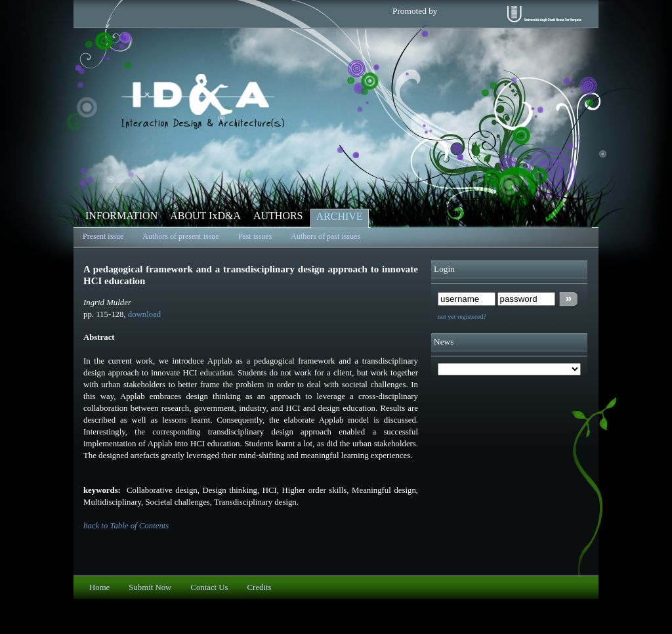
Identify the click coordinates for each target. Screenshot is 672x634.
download (144, 314)
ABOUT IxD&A (205, 216)
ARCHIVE (340, 216)
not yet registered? (462, 317)
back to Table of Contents (126, 526)
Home (99, 587)
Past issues (255, 236)
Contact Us (209, 587)
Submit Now (150, 587)
